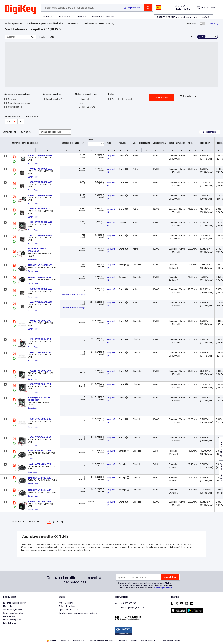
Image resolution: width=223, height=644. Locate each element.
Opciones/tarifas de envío (70, 610)
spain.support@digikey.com (129, 608)
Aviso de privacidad (163, 588)
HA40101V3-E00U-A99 (40, 277)
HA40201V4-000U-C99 (39, 321)
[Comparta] (213, 24)
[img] (20, 10)
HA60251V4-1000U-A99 (40, 182)
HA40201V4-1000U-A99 (40, 169)
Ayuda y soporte (66, 603)
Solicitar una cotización (104, 17)
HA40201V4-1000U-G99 (40, 302)
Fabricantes (65, 17)
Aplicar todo (161, 98)
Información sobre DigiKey (15, 603)
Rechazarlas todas (200, 634)
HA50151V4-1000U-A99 (40, 222)
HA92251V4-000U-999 (39, 371)
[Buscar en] (18, 37)
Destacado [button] (51, 132)
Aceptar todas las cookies (174, 634)
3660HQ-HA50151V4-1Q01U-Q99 (39, 399)
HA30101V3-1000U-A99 (40, 195)
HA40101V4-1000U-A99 (40, 155)
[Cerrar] (218, 633)
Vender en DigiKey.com (13, 610)
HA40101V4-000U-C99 (39, 352)
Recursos (81, 17)
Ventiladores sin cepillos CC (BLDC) (99, 23)
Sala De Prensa (10, 623)
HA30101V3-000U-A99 (39, 437)
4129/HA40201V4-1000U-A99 (37, 250)
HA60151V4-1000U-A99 (40, 209)
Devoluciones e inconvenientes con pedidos (78, 613)
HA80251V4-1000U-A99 (40, 289)
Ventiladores (73, 23)
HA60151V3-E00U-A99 (40, 478)
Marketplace (9, 606)
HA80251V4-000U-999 (39, 384)
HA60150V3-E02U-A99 (39, 451)
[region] (111, 634)
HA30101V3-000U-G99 (40, 419)
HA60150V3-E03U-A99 (39, 464)
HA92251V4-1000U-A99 (40, 235)
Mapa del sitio (9, 616)
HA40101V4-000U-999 (39, 339)
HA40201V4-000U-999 (39, 502)
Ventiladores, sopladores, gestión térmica (45, 23)
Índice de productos (14, 23)
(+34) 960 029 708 (125, 603)
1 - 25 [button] (20, 132)
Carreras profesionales (13, 613)
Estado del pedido (67, 606)
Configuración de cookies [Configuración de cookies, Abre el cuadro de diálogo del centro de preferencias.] (144, 634)
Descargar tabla (210, 132)
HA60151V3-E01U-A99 (40, 490)
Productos (48, 17)
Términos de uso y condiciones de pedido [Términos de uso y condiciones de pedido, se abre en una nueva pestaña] (87, 638)
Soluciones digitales (12, 620)
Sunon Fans (33, 164)
